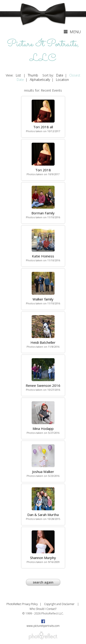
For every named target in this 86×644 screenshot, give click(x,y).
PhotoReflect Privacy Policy (22, 604)
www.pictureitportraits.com (43, 626)
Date (60, 75)
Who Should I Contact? (43, 609)
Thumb (33, 75)
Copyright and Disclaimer (60, 604)
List (18, 75)
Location (62, 80)
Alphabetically (40, 80)
